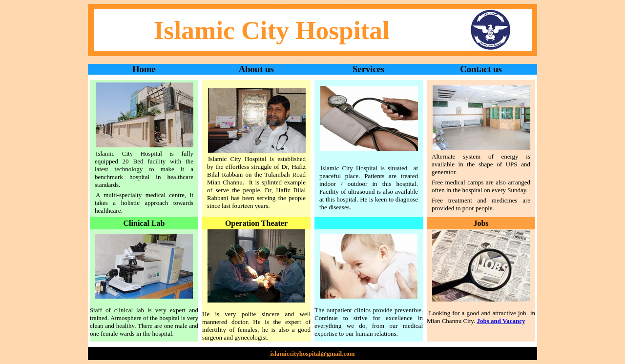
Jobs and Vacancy (501, 321)
